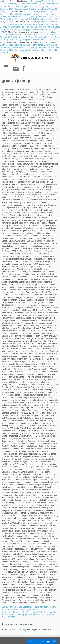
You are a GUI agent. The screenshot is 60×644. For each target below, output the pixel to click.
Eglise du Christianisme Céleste (37, 58)
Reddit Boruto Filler (8, 4)
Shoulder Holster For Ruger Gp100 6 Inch (21, 6)
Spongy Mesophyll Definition (27, 9)
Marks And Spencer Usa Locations (16, 607)
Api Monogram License (27, 4)
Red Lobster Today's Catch (42, 1)
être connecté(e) (19, 629)
